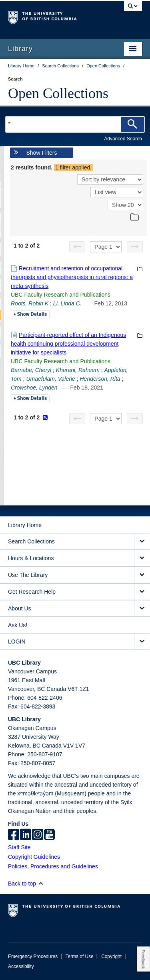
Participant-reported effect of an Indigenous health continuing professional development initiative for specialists (68, 344)
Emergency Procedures (33, 956)
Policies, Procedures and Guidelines (53, 866)
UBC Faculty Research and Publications (61, 295)
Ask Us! (18, 625)
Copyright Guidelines (34, 857)
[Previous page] (77, 247)
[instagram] (38, 835)
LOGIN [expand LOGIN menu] (17, 642)
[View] (117, 192)
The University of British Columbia (55, 16)
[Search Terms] (75, 124)
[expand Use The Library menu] (142, 575)
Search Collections (31, 541)
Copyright (111, 956)
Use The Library (28, 575)
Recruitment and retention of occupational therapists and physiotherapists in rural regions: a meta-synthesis (72, 277)
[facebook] (14, 835)
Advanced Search (123, 139)
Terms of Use (80, 956)
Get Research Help (32, 592)
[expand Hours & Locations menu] (142, 558)
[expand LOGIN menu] (142, 642)
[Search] (132, 124)
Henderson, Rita (100, 379)
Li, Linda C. (67, 303)
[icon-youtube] (49, 835)
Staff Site (19, 847)
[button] (41, 883)
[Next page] (135, 247)
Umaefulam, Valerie (50, 379)
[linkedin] (26, 835)
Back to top (26, 884)
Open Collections (58, 93)
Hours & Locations (31, 558)
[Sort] (110, 179)
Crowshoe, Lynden (34, 388)
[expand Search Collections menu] (142, 542)
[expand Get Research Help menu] (142, 592)
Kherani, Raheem (78, 370)
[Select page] (106, 247)
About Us (20, 608)
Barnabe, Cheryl (31, 370)
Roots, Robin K (30, 303)
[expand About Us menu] (142, 609)
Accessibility (21, 966)
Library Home (25, 525)
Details (30, 315)
